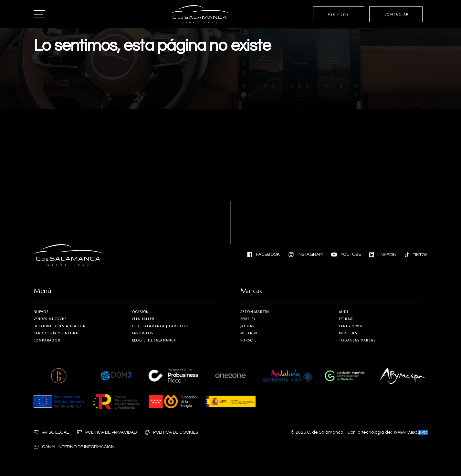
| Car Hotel (161, 326)
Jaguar (248, 326)
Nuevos (41, 312)
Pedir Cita (339, 14)
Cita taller (143, 319)
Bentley (248, 319)
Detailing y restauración (60, 326)
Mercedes (348, 333)
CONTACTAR (397, 14)
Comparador (47, 340)
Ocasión (141, 312)
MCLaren (249, 333)
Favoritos (143, 333)
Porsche (249, 340)
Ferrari (346, 319)
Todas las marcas (357, 340)
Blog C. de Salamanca (154, 340)
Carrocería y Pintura (56, 333)
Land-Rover (351, 326)
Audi (344, 312)
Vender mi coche (50, 319)
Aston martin (255, 312)
